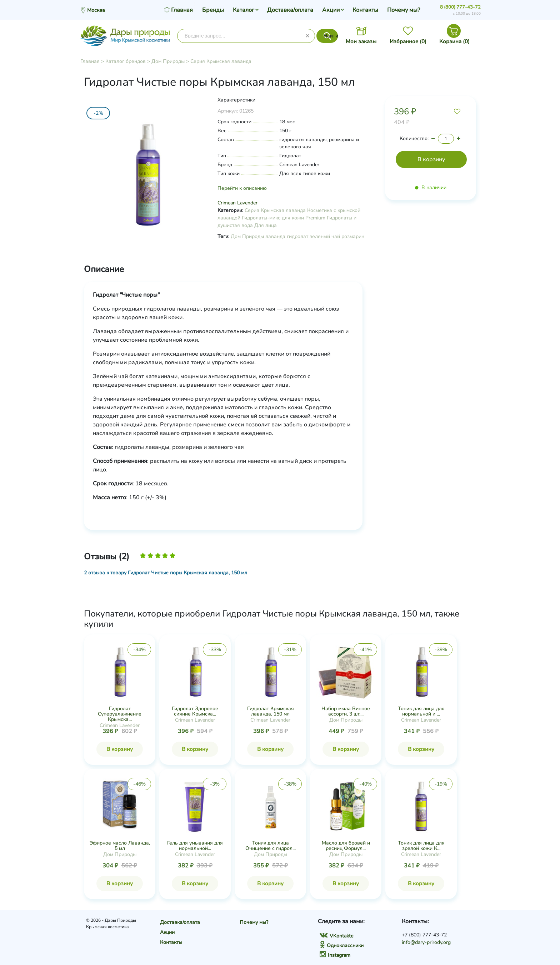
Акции (331, 10)
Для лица (266, 225)
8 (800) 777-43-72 (460, 7)
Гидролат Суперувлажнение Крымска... (120, 714)
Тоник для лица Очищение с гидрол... (271, 846)
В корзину (120, 749)
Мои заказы (361, 41)
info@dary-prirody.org (426, 942)
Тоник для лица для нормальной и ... (421, 711)
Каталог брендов (126, 61)
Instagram (335, 955)
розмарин (353, 236)
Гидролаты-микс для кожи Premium (284, 218)
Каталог (244, 10)
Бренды (213, 10)
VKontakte (336, 936)
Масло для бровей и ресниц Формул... (346, 846)
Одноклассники (342, 946)
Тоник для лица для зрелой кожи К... (421, 846)
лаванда (275, 236)
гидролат (297, 236)
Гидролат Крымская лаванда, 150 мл (271, 711)
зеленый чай (325, 236)
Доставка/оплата (290, 10)
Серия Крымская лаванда (221, 61)
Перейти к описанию (242, 188)
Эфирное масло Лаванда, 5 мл (120, 846)
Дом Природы (168, 61)
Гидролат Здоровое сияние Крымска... (195, 711)
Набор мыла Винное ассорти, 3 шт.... (346, 711)
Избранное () (408, 41)
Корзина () (454, 41)
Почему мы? (404, 10)
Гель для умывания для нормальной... (195, 846)
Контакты (365, 10)
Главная (90, 61)
